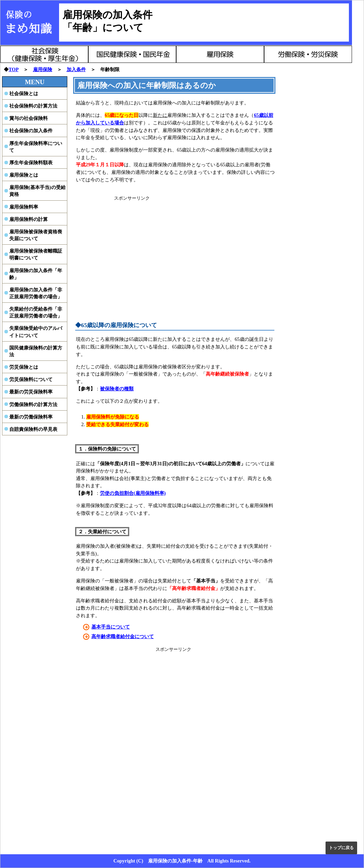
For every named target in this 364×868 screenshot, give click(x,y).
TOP (14, 69)
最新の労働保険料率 (31, 417)
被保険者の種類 (117, 389)
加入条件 (76, 69)
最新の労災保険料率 (31, 392)
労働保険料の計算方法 (33, 404)
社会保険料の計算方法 (33, 106)
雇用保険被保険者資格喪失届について (36, 235)
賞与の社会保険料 (29, 118)
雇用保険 (43, 69)
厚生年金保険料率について (36, 147)
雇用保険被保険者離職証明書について (36, 254)
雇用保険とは (24, 175)
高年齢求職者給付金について (123, 636)
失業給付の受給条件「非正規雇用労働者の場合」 (36, 312)
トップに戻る (341, 848)
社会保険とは (24, 93)
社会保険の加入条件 (31, 131)
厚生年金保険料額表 (31, 163)
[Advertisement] (132, 249)
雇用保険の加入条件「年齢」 (36, 274)
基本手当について (111, 627)
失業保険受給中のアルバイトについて (36, 332)
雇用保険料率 (24, 207)
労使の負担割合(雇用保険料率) (133, 493)
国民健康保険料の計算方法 (36, 351)
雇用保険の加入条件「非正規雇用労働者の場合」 (36, 293)
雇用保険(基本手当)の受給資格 (37, 191)
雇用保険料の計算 (29, 219)
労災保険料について (31, 379)
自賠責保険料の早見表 (33, 429)
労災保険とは (24, 367)
